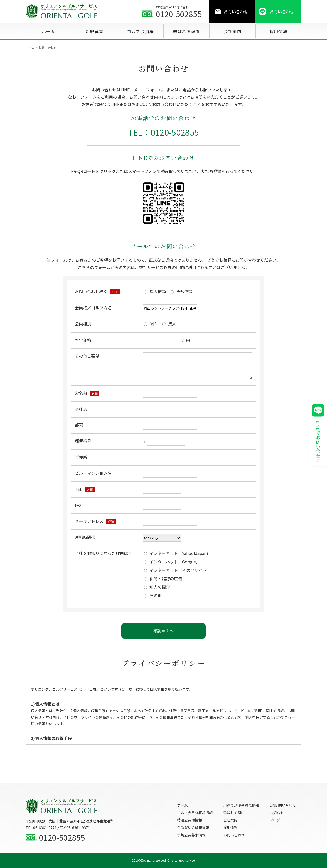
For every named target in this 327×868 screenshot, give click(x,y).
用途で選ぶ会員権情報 (241, 805)
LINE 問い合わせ (283, 805)
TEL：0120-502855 (164, 132)
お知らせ (277, 813)
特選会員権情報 (190, 820)
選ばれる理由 (234, 813)
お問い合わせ (234, 835)
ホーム (182, 805)
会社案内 (230, 820)
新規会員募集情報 (191, 835)
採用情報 (230, 827)
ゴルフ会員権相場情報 (195, 813)
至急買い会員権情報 (193, 827)
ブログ (275, 820)
